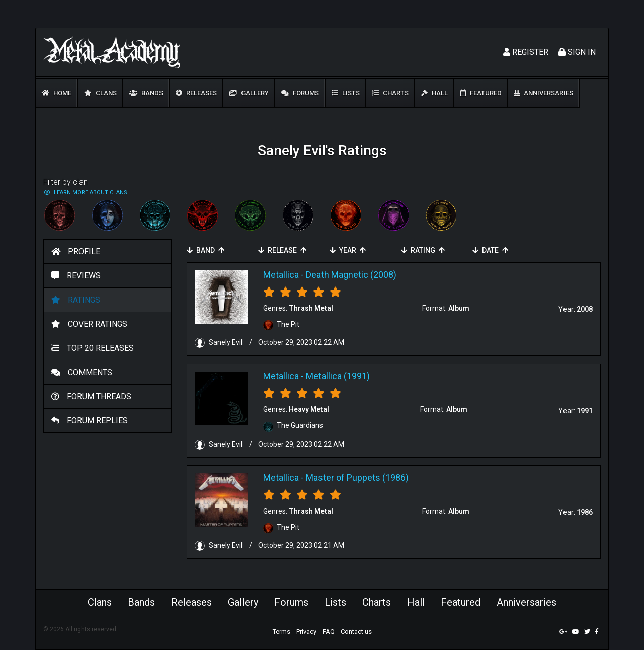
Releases (196, 93)
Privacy (306, 632)
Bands (146, 93)
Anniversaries (544, 93)
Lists (346, 93)
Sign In (577, 52)
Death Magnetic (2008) (351, 275)
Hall (434, 93)
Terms (281, 632)
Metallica (281, 275)
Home (57, 93)
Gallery (249, 93)
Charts (390, 93)
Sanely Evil (219, 342)
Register (526, 52)
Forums (300, 93)
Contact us (356, 632)
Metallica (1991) (338, 376)
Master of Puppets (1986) (357, 478)
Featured (481, 93)
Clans (100, 93)
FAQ (329, 632)
